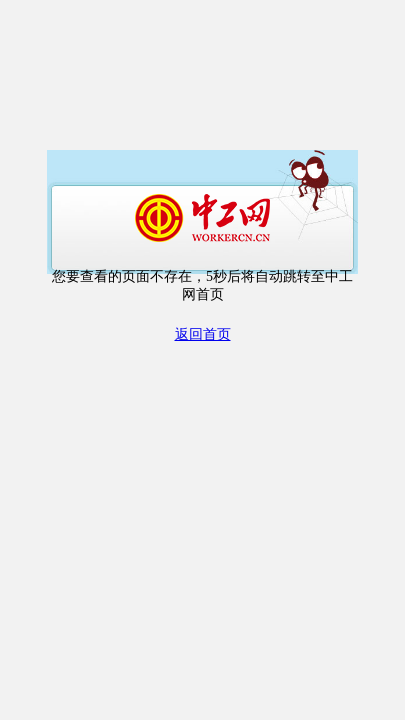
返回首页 (203, 334)
